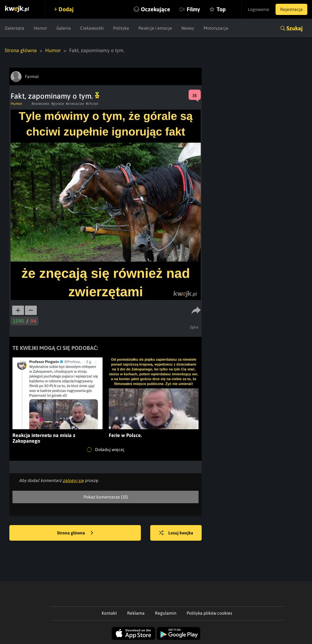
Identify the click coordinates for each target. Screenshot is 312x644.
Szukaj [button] (295, 28)
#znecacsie (75, 104)
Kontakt (109, 613)
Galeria (64, 28)
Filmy (193, 9)
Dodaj (66, 9)
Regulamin (166, 613)
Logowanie (259, 9)
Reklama (136, 613)
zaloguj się (73, 480)
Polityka (121, 28)
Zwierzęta (14, 28)
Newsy (188, 28)
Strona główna (21, 50)
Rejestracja (291, 9)
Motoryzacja (216, 28)
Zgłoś (194, 327)
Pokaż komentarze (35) (106, 497)
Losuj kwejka (176, 533)
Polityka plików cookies (209, 613)
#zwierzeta (40, 104)
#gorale (58, 104)
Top (221, 9)
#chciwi (92, 104)
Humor (40, 28)
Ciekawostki (92, 28)
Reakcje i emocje (155, 28)
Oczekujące (156, 9)
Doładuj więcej (106, 450)
